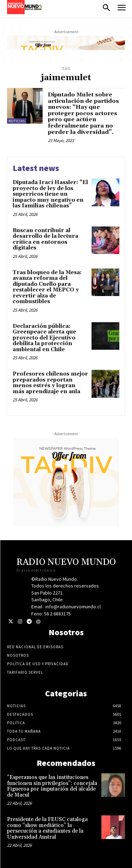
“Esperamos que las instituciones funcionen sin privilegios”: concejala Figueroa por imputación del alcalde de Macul (52, 786)
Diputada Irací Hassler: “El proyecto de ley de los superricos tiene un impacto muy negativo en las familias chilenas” (50, 194)
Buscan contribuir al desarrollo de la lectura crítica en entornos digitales (45, 239)
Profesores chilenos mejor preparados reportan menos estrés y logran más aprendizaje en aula (50, 383)
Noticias (17, 121)
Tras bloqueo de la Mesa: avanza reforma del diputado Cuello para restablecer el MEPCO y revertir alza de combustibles (47, 287)
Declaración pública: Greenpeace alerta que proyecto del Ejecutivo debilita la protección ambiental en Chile (44, 338)
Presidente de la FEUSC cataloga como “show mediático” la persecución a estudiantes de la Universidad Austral (47, 828)
